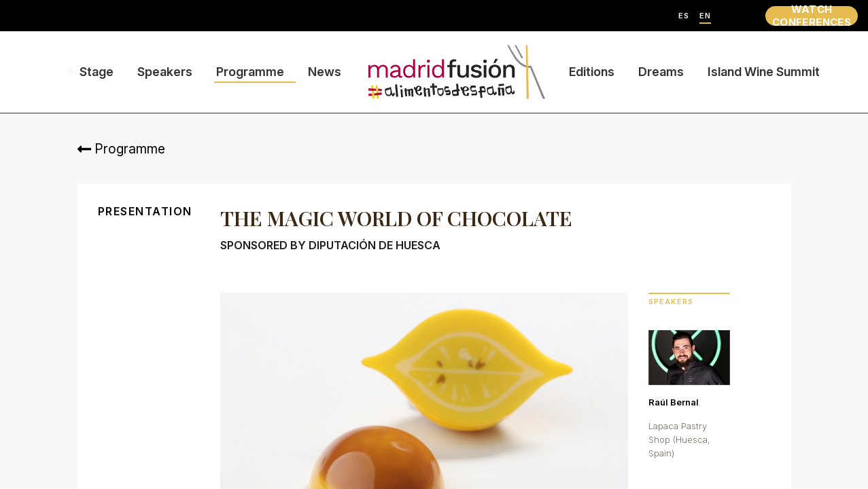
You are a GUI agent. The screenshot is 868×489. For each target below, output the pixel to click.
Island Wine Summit (764, 72)
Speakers (165, 72)
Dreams (661, 72)
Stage (97, 72)
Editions (592, 72)
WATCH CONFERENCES (812, 16)
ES (684, 16)
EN (705, 16)
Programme (250, 72)
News (325, 72)
